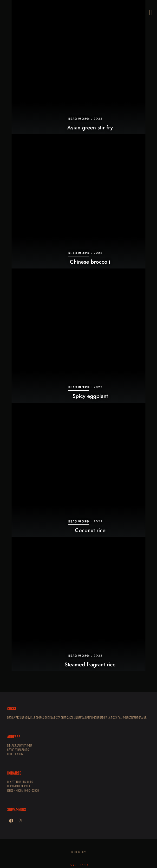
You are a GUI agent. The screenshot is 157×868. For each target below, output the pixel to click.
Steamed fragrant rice (90, 664)
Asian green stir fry (90, 127)
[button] (150, 13)
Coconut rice (90, 530)
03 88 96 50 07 (15, 754)
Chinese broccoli (90, 262)
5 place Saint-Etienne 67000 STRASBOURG (20, 748)
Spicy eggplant (90, 396)
